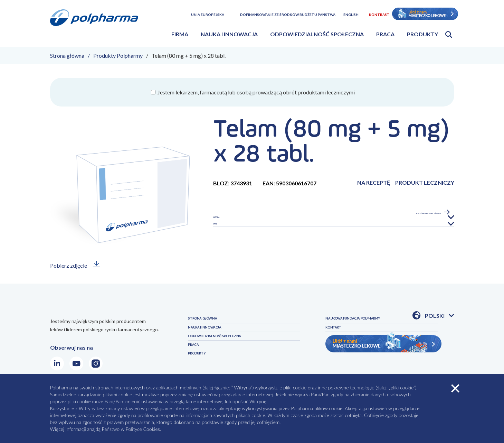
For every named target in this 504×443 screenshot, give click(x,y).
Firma (180, 34)
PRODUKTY (340, 321)
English (351, 15)
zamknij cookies (455, 388)
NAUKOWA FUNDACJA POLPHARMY (372, 336)
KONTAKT (339, 351)
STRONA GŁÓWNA (212, 321)
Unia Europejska (208, 15)
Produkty (422, 34)
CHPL (220, 242)
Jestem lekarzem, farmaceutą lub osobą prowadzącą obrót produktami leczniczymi (256, 92)
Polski (439, 316)
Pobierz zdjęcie (69, 265)
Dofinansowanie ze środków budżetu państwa (288, 15)
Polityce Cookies (143, 429)
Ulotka (225, 223)
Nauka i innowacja (229, 34)
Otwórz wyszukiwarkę (449, 35)
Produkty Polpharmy (118, 56)
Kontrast (379, 15)
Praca (385, 34)
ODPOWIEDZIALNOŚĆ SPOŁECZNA (233, 351)
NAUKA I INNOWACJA (215, 336)
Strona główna (67, 56)
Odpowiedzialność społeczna (317, 34)
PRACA (197, 366)
